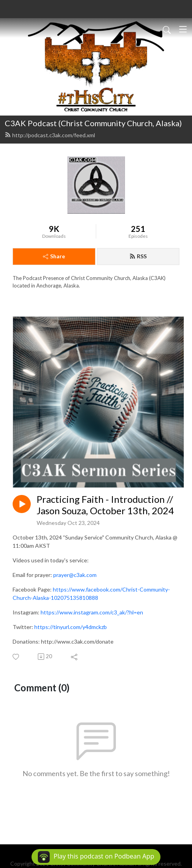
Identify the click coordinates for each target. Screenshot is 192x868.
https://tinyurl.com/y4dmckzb (71, 627)
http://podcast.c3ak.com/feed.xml (50, 135)
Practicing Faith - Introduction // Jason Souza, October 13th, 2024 (105, 505)
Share (54, 256)
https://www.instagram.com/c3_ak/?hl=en (92, 612)
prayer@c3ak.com (75, 575)
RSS (138, 256)
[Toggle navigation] (183, 29)
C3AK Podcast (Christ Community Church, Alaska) (93, 123)
